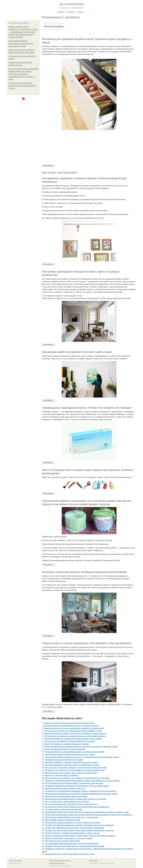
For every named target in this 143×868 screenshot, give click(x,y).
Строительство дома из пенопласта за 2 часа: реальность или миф (72, 823)
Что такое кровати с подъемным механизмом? (64, 809)
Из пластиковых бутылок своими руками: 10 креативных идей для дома (74, 783)
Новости (71, 12)
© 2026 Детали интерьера (16, 861)
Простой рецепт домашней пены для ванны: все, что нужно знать (72, 817)
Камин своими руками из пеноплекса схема (63, 820)
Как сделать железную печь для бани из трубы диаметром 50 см (71, 804)
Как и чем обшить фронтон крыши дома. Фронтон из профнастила (72, 843)
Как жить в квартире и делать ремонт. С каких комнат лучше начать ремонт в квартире (80, 836)
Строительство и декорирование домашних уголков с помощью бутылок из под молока (80, 791)
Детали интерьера (71, 4)
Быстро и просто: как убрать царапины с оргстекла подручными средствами (76, 768)
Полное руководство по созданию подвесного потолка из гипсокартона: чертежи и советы (81, 747)
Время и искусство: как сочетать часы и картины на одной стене (71, 773)
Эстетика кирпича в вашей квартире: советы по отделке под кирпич (71, 726)
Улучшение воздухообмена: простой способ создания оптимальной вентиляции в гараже (81, 794)
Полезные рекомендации (54, 26)
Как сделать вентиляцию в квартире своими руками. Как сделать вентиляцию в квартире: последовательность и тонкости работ (23, 74)
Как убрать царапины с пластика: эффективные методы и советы (71, 762)
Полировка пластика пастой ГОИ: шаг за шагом (64, 760)
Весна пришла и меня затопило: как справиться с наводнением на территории (77, 778)
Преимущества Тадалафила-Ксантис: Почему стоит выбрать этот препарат (87, 408)
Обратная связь (93, 861)
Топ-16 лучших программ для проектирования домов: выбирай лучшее (22, 86)
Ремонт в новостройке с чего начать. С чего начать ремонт (69, 838)
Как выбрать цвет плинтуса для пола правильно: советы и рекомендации (75, 770)
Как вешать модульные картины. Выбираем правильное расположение (84, 572)
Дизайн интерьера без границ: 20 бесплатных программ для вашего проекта (75, 733)
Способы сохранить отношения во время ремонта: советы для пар (72, 833)
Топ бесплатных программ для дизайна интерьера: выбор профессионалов (75, 736)
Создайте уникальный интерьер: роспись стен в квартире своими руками (75, 846)
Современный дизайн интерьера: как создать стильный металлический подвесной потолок (82, 757)
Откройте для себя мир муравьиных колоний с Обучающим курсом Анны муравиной (79, 825)
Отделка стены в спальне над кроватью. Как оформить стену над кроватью (87, 643)
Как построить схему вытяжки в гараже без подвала (66, 796)
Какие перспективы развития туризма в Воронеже (65, 749)
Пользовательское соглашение (63, 861)
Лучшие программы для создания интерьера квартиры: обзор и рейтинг (73, 739)
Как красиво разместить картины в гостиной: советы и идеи (77, 352)
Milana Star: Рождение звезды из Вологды (62, 775)
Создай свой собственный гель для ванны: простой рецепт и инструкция (74, 828)
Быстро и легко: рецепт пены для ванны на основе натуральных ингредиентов (77, 807)
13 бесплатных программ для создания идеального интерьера (69, 741)
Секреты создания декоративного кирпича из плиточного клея (69, 723)
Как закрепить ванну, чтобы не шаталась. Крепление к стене (69, 854)
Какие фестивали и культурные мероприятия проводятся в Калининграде (74, 728)
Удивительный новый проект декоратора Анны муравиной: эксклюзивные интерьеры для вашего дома (87, 812)
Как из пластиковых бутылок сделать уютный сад (65, 788)
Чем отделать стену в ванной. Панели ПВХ (62, 841)
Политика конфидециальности (57, 863)
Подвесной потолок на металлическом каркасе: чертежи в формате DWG (75, 752)
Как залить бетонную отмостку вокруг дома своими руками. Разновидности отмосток (79, 830)
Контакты (52, 861)
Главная (61, 12)
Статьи (80, 12)
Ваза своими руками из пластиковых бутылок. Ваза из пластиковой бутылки (21, 43)
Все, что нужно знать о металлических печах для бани (67, 802)
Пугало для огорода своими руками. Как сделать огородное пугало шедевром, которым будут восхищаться (88, 815)
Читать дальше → (49, 165)
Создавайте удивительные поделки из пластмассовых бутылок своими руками (77, 786)
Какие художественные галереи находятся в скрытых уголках (70, 754)
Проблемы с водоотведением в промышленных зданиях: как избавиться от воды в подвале (82, 781)
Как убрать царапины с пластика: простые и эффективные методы (72, 765)
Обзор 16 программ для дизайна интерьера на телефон (67, 744)
